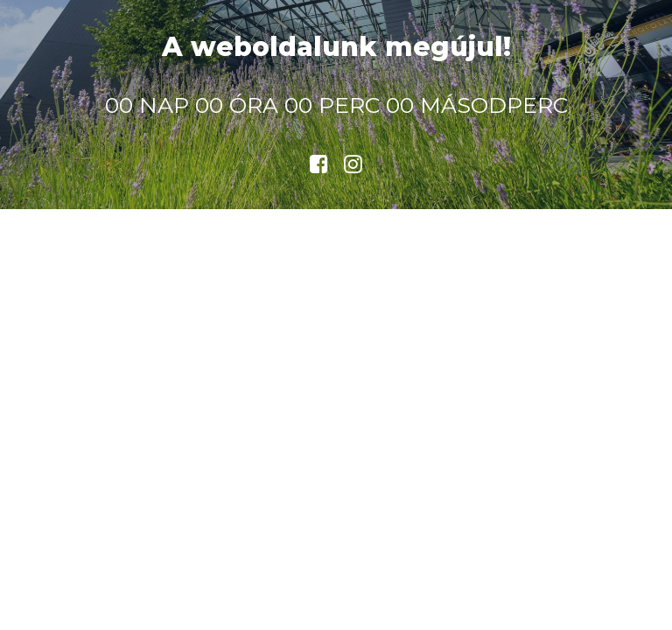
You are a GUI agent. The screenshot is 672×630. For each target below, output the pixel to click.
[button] (319, 168)
